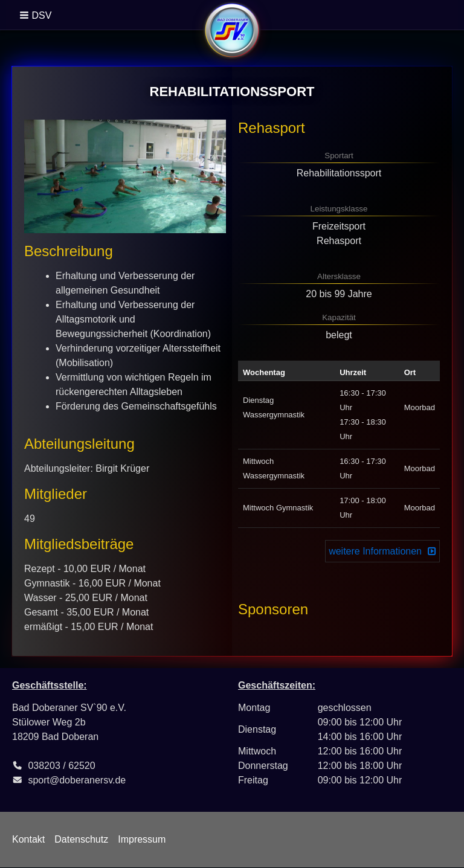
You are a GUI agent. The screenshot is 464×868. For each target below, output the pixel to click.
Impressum (142, 839)
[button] (37, 15)
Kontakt (28, 839)
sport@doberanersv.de (77, 780)
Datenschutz (81, 839)
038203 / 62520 (61, 766)
